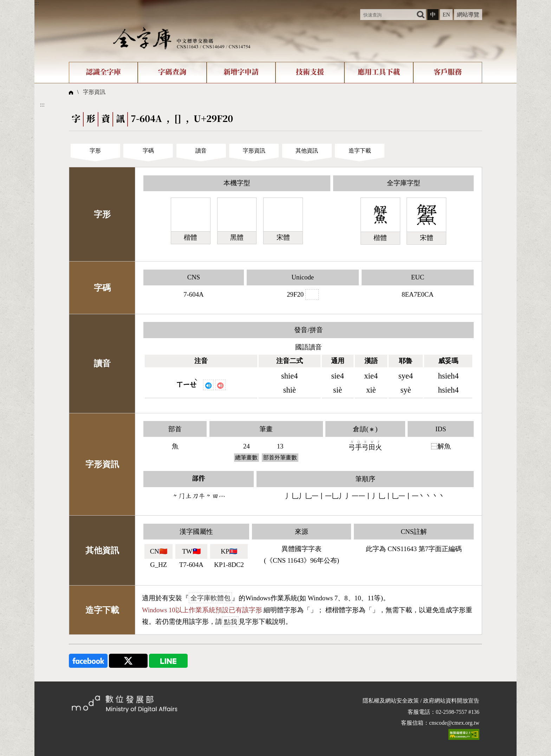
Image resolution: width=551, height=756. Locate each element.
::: (37, 3)
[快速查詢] (388, 15)
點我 (231, 622)
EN (446, 15)
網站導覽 (468, 15)
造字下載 (360, 151)
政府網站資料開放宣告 (451, 701)
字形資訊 (94, 92)
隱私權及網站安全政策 (391, 701)
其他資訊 (307, 151)
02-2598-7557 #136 (458, 712)
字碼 (148, 151)
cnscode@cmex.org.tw (454, 723)
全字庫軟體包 (210, 598)
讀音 (201, 151)
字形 (95, 151)
